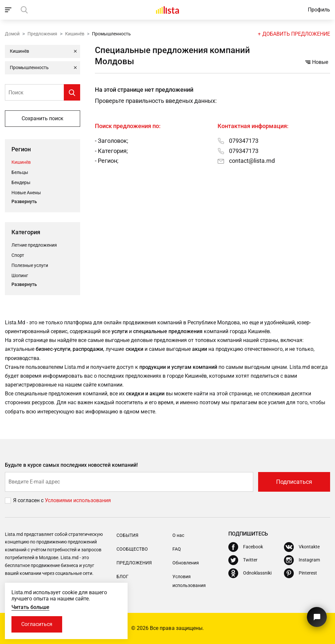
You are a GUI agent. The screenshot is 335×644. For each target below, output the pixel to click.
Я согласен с (29, 500)
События (127, 535)
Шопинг (20, 275)
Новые (317, 62)
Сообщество (132, 549)
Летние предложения (34, 245)
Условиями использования (78, 500)
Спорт (18, 255)
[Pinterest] (300, 573)
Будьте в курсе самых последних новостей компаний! (71, 465)
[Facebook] (246, 547)
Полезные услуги (30, 265)
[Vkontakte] (302, 547)
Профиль (319, 10)
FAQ (177, 549)
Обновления (186, 563)
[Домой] (167, 10)
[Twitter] (243, 560)
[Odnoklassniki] (250, 573)
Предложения (42, 34)
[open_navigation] (9, 10)
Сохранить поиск (43, 118)
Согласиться (37, 624)
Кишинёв (75, 34)
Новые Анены (26, 193)
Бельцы (20, 172)
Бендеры (21, 182)
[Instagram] (302, 560)
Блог (123, 577)
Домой (12, 34)
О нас (178, 535)
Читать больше (30, 607)
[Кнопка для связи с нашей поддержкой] (317, 617)
